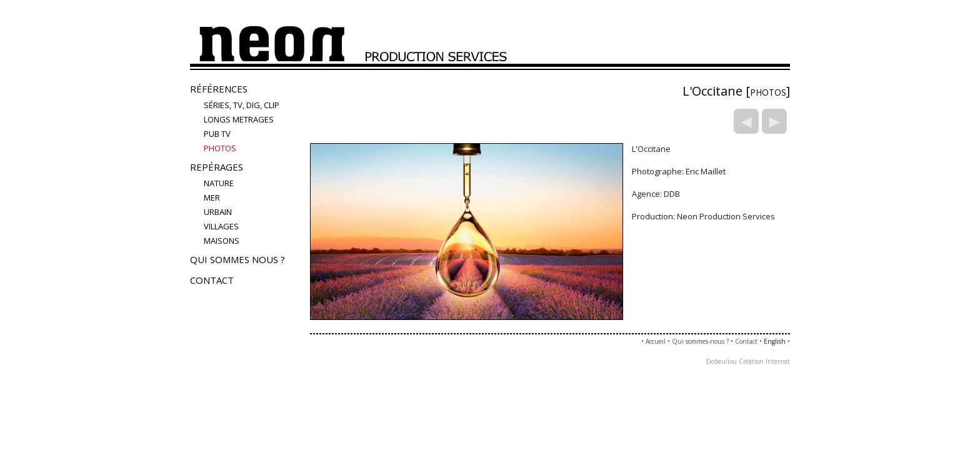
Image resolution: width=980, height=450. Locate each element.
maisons (222, 241)
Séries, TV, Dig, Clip (242, 105)
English (775, 341)
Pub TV (217, 134)
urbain (218, 212)
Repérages (217, 167)
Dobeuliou (722, 361)
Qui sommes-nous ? (700, 341)
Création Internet (764, 361)
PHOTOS (220, 148)
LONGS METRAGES (239, 119)
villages (221, 226)
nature (219, 183)
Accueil (656, 341)
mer (212, 197)
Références (219, 89)
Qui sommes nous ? (237, 259)
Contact (212, 280)
